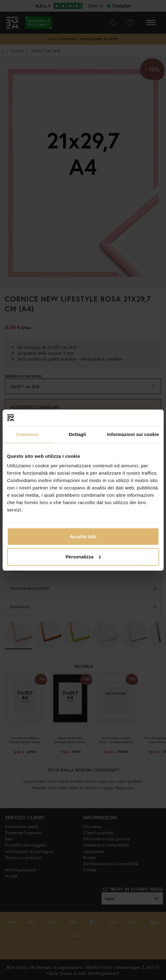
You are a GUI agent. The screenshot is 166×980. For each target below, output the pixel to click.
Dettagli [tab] (78, 434)
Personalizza (83, 556)
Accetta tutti (83, 536)
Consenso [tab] (27, 434)
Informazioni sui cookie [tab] (133, 434)
